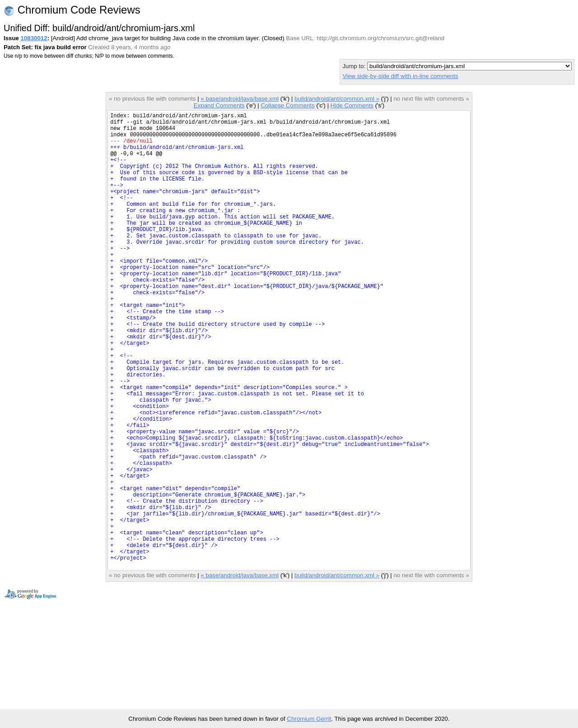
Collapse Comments (287, 105)
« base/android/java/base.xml (240, 99)
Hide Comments (352, 105)
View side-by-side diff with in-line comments (400, 76)
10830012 (34, 38)
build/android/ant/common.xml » (337, 99)
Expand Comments (219, 105)
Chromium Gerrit (309, 719)
